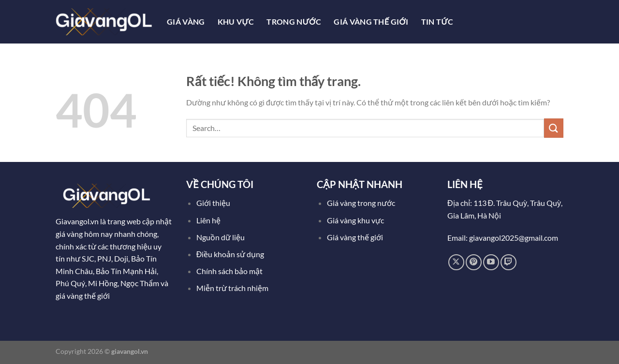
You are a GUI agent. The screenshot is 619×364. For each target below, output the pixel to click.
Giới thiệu (213, 203)
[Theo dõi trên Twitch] (508, 262)
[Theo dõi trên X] (456, 262)
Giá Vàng (186, 22)
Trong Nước (294, 22)
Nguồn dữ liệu (221, 237)
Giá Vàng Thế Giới (371, 22)
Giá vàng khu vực (355, 220)
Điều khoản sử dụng (231, 254)
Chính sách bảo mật (229, 271)
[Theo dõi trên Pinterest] (474, 262)
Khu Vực (236, 22)
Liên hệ (208, 220)
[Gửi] (554, 128)
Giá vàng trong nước (361, 203)
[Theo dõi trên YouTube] (491, 262)
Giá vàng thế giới (355, 237)
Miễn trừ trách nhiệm (232, 288)
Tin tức (437, 22)
